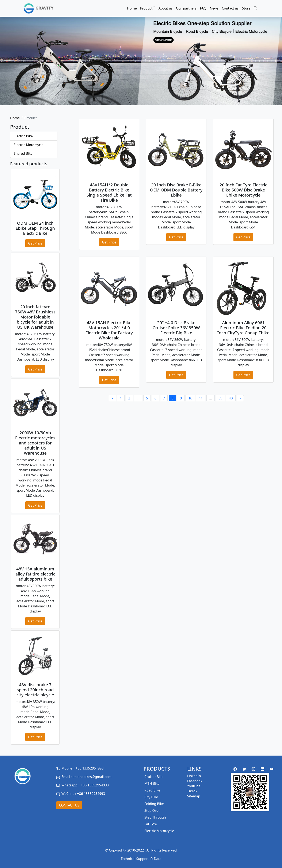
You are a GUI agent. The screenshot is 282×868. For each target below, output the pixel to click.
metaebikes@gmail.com (92, 777)
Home (132, 8)
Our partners (186, 8)
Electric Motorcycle (29, 145)
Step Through (155, 817)
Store (246, 8)
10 (190, 398)
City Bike (151, 797)
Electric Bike (23, 136)
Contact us (230, 8)
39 (220, 398)
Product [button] (146, 8)
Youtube (194, 786)
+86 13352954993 (89, 768)
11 (201, 398)
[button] (255, 7)
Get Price (35, 243)
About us (166, 8)
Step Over (152, 811)
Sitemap (194, 796)
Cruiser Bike (154, 777)
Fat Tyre (151, 824)
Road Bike (152, 790)
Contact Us (69, 805)
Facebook (195, 781)
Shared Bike (23, 153)
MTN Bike (152, 783)
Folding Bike (154, 804)
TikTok (192, 791)
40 (231, 398)
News (214, 8)
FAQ (203, 8)
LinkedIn (194, 776)
